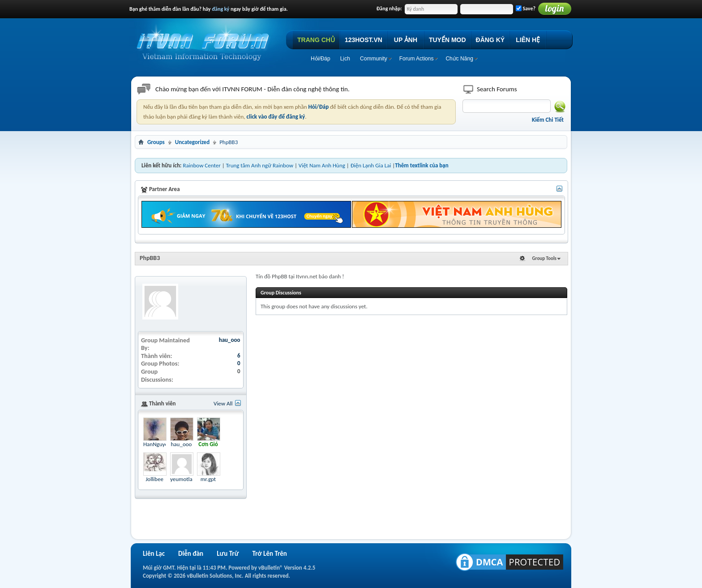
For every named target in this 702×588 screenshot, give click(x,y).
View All (223, 403)
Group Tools (544, 258)
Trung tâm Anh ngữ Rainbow (260, 165)
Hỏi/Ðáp (321, 59)
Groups (156, 142)
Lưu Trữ (228, 554)
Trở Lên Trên (269, 554)
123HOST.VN (364, 40)
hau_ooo (230, 340)
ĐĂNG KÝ (490, 40)
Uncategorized (192, 142)
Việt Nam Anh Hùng (322, 165)
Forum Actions (417, 59)
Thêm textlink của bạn (422, 165)
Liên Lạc (154, 554)
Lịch (345, 59)
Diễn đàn (191, 554)
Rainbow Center (201, 165)
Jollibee (154, 479)
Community (374, 59)
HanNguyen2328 (163, 444)
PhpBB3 (150, 258)
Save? (526, 9)
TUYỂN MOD (447, 40)
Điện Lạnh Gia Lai (371, 165)
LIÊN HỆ (528, 40)
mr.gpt (208, 479)
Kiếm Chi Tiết (548, 120)
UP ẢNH (406, 40)
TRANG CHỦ (316, 40)
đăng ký (220, 9)
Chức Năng (459, 59)
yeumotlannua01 (190, 479)
